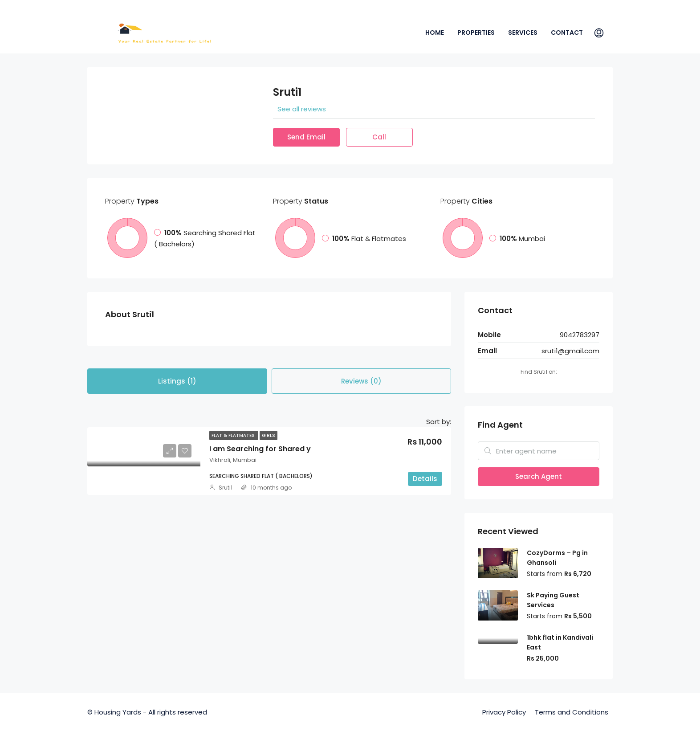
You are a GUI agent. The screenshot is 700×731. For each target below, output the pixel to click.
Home (435, 33)
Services (523, 33)
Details (425, 479)
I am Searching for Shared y (260, 449)
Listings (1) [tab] (177, 381)
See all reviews (302, 109)
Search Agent (539, 476)
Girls (269, 435)
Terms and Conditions (572, 712)
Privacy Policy (504, 712)
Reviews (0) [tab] (361, 381)
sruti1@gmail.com (570, 351)
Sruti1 (226, 488)
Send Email (306, 137)
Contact (567, 33)
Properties (476, 33)
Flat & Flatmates (234, 435)
